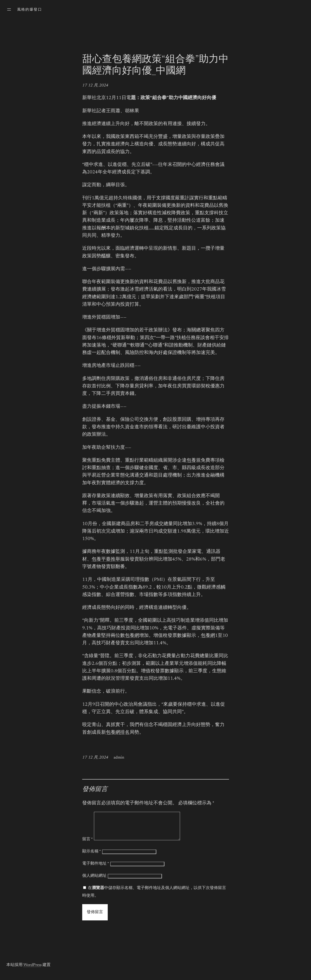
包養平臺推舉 (106, 560)
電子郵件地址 (96, 869)
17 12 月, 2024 (95, 86)
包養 (191, 461)
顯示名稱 (92, 857)
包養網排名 (118, 733)
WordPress (33, 971)
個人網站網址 (94, 881)
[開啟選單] (9, 9)
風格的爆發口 (30, 10)
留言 (88, 845)
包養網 (132, 636)
